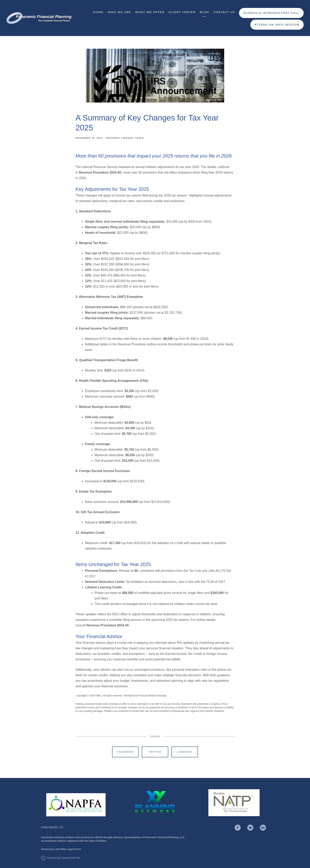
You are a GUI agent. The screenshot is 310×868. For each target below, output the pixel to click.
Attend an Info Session (277, 25)
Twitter (155, 752)
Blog (204, 12)
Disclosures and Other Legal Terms (61, 849)
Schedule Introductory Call (271, 13)
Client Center (182, 12)
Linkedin (185, 752)
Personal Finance (120, 138)
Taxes (139, 138)
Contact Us (224, 12)
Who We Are (119, 12)
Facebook (125, 752)
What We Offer (150, 12)
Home (98, 12)
